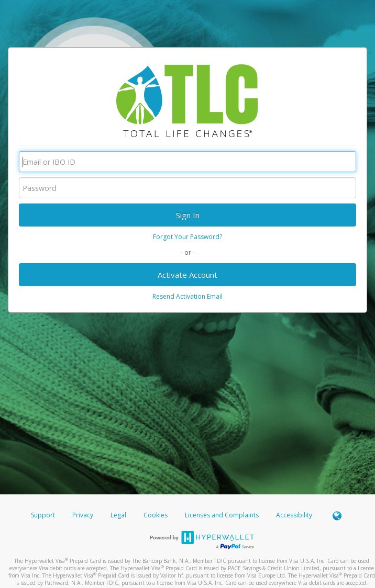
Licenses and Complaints (223, 515)
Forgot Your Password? (187, 237)
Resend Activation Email (187, 296)
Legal (118, 515)
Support (43, 515)
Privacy (83, 515)
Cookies (156, 515)
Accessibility (294, 515)
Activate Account (187, 275)
